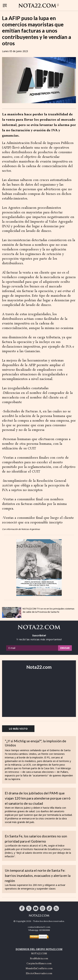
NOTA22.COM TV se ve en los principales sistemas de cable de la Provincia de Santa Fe (49, 610)
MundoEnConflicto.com (39, 968)
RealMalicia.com (39, 958)
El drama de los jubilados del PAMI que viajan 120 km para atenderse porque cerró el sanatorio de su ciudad (38, 798)
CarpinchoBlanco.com (39, 963)
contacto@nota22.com (39, 927)
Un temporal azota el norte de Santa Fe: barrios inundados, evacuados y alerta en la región (38, 875)
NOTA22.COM (39, 953)
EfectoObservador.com (39, 973)
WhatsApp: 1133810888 (39, 930)
